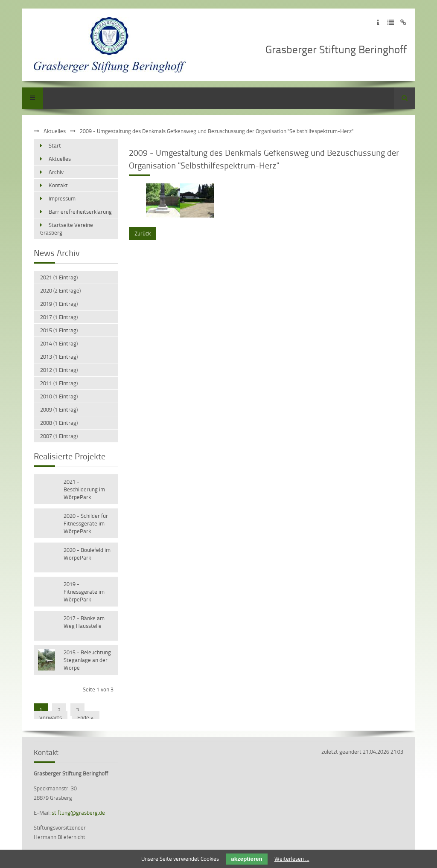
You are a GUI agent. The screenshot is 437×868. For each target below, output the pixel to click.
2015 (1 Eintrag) (59, 330)
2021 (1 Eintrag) (59, 277)
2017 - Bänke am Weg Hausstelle (84, 622)
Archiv (56, 172)
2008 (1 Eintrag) (59, 423)
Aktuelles (55, 131)
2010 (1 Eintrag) (59, 396)
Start (55, 145)
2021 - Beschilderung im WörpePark (84, 489)
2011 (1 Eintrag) (59, 383)
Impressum (62, 198)
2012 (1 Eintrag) (59, 370)
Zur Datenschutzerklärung (391, 22)
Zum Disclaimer (403, 22)
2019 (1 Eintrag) (59, 304)
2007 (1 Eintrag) (59, 436)
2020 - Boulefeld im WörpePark (87, 554)
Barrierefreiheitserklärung (80, 212)
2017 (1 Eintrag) (59, 317)
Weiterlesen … (292, 859)
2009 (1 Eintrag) (59, 409)
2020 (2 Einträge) (60, 290)
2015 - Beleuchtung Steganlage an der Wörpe (87, 660)
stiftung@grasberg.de (78, 813)
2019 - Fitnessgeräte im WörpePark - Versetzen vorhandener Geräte (88, 592)
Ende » (86, 717)
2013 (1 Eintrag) (59, 357)
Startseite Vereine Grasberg (67, 229)
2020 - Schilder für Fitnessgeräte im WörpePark (86, 523)
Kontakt (58, 185)
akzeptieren (246, 859)
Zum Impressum (378, 22)
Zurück (143, 233)
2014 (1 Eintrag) (59, 343)
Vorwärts (51, 717)
